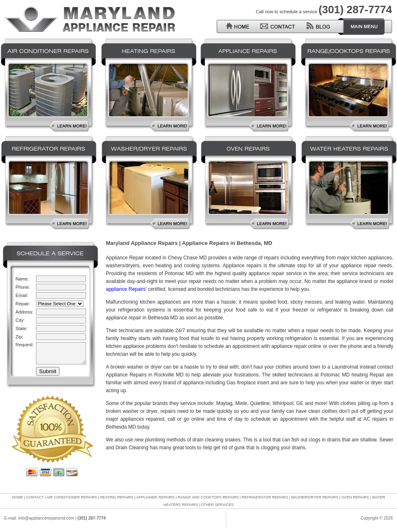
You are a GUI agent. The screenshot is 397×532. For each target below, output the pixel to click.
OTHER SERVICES (217, 505)
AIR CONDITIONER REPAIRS (72, 497)
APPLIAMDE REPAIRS (155, 497)
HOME (18, 497)
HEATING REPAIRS (117, 497)
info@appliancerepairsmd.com (46, 518)
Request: (25, 345)
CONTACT (35, 497)
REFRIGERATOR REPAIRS (265, 497)
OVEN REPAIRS (355, 497)
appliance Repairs (126, 289)
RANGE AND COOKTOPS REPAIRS (208, 497)
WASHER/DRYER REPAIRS (315, 497)
